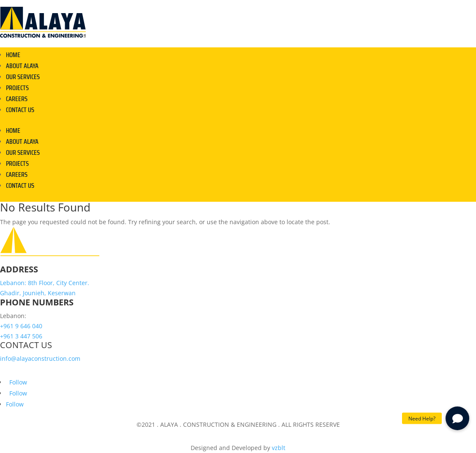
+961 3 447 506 (21, 336)
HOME (13, 55)
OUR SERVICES (23, 77)
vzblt (279, 448)
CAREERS (17, 99)
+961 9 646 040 (21, 326)
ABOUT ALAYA (22, 66)
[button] (457, 418)
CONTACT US (20, 110)
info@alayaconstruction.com (40, 358)
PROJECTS (17, 88)
